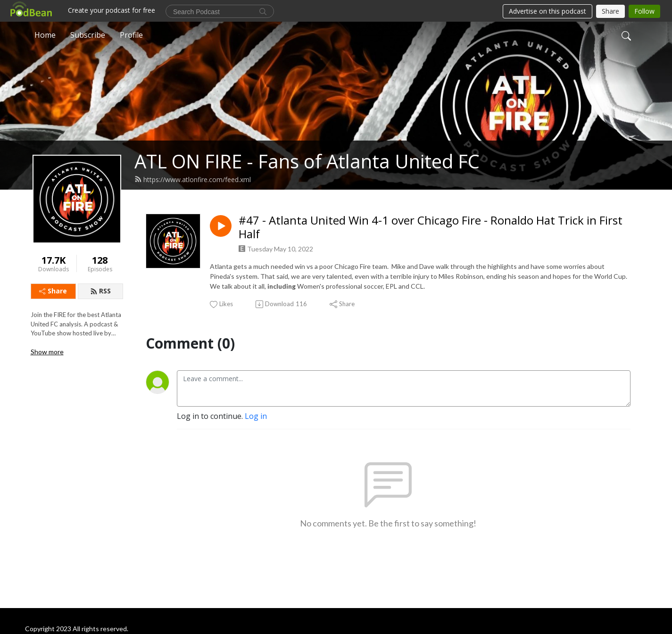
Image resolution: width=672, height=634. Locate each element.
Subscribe (88, 35)
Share (53, 291)
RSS (100, 291)
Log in (256, 416)
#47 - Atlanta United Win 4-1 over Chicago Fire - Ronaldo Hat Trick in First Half (431, 227)
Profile (131, 35)
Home (45, 35)
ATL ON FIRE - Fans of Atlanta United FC (307, 161)
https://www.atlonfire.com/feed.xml (193, 179)
